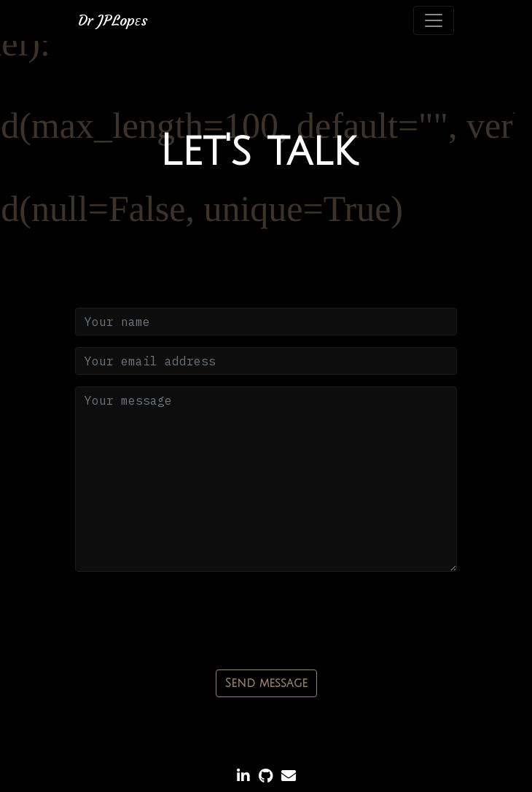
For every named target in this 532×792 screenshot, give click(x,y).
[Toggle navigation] (434, 20)
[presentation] (186, 612)
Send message (266, 683)
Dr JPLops (113, 20)
